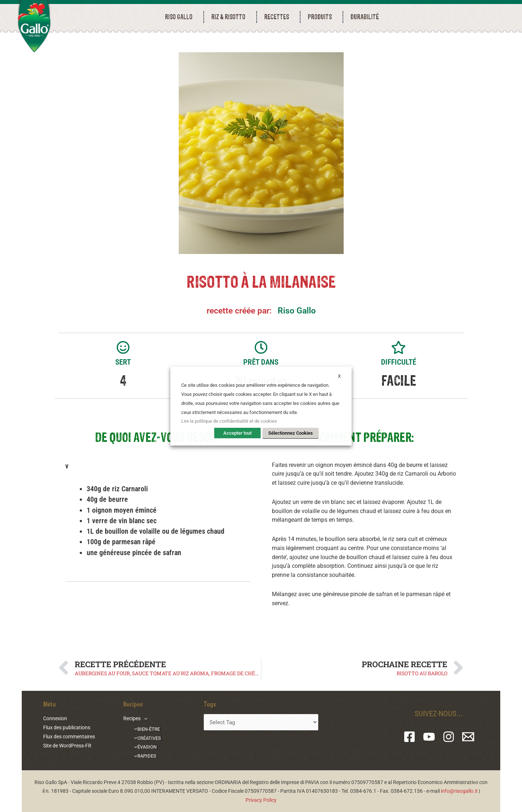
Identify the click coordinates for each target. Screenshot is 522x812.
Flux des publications (67, 727)
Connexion (55, 718)
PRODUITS (322, 17)
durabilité (365, 17)
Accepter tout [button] (237, 433)
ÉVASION (144, 747)
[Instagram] (449, 737)
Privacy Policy (261, 800)
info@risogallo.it (459, 791)
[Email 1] (468, 737)
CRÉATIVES (147, 738)
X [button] (339, 376)
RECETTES (278, 17)
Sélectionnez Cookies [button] (291, 433)
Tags (210, 704)
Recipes (135, 718)
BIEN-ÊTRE (146, 729)
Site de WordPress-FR (67, 746)
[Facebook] (409, 737)
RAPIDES (144, 756)
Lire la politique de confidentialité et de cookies (229, 421)
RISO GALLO (181, 17)
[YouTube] (429, 737)
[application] (144, 718)
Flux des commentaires (69, 737)
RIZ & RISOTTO (230, 17)
